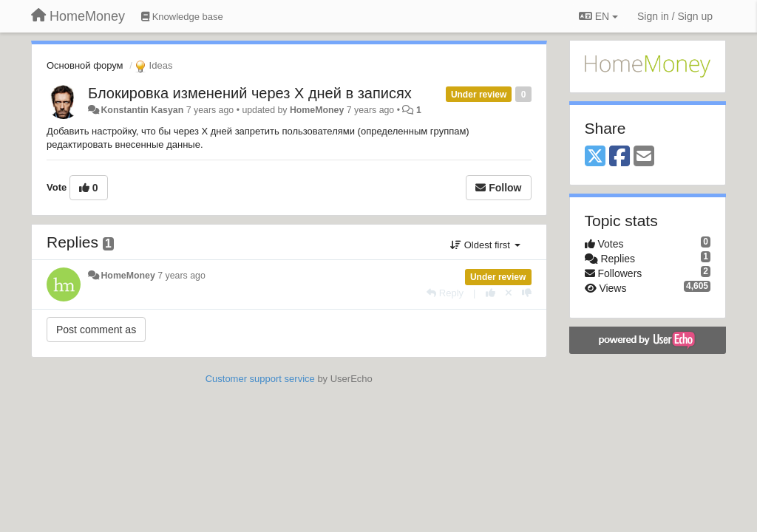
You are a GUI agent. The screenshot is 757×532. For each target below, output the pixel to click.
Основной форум (85, 65)
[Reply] (445, 293)
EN (598, 16)
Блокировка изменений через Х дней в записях (250, 93)
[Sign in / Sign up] (675, 16)
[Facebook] (619, 157)
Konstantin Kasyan (142, 110)
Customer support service (260, 379)
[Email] (644, 157)
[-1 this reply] (527, 293)
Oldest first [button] (485, 245)
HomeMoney (317, 110)
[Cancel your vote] (509, 293)
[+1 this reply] (490, 293)
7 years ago (181, 276)
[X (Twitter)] (595, 157)
